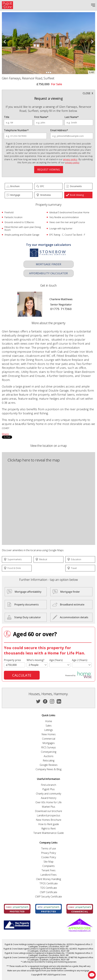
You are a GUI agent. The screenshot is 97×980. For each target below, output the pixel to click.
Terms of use (49, 848)
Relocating (49, 761)
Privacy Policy (48, 853)
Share (5, 434)
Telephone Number (16, 130)
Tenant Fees (48, 870)
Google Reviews (49, 765)
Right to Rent (48, 829)
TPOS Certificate (49, 883)
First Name (41, 117)
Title (7, 117)
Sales (49, 726)
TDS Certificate (49, 888)
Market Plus (48, 807)
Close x (88, 93)
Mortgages (49, 743)
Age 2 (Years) (80, 660)
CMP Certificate (48, 892)
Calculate (22, 675)
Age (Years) (56, 660)
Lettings (49, 730)
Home (49, 721)
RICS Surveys (48, 747)
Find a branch (48, 785)
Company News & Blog (48, 769)
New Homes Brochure (49, 820)
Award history (49, 798)
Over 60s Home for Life (48, 802)
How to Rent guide (49, 824)
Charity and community (48, 794)
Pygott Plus (48, 789)
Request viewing (49, 170)
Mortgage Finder (49, 264)
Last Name (72, 117)
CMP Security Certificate (48, 897)
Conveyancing (49, 752)
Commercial (49, 739)
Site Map (48, 862)
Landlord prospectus (48, 815)
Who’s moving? (35, 660)
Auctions (49, 756)
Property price (12, 660)
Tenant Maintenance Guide (49, 833)
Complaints (48, 866)
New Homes (49, 734)
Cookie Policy (49, 857)
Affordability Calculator (48, 273)
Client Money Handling (48, 879)
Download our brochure (48, 811)
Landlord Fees (48, 875)
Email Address (59, 130)
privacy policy (70, 159)
